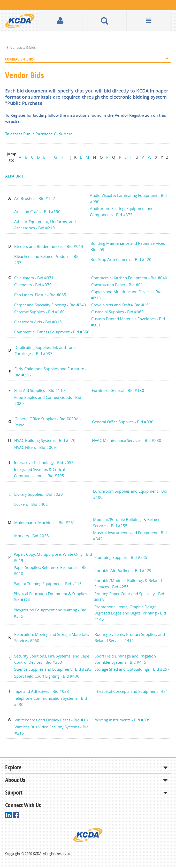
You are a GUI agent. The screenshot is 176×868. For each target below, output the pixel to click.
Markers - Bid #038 (32, 536)
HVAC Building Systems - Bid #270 (45, 440)
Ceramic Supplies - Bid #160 (39, 312)
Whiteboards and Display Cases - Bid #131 (52, 720)
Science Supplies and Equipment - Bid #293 (53, 669)
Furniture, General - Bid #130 (118, 390)
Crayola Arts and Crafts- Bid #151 (121, 305)
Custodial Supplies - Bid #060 (117, 312)
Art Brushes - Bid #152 (35, 198)
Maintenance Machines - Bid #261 (45, 523)
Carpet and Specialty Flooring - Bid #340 (50, 305)
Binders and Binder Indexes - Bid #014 (49, 246)
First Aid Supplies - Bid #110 (40, 390)
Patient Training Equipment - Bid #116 (48, 584)
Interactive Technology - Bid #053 (44, 462)
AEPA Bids (14, 176)
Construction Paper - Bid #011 (118, 285)
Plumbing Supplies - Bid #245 (121, 557)
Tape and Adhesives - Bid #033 (41, 691)
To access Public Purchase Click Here (39, 134)
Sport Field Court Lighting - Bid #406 (47, 676)
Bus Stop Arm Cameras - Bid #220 (121, 259)
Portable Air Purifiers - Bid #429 (123, 570)
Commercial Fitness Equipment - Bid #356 (52, 332)
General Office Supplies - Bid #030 (123, 422)
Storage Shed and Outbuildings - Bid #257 (132, 669)
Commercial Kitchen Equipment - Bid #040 (129, 278)
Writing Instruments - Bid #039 (123, 720)
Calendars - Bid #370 (33, 285)
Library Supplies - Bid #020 (39, 494)
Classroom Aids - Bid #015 (38, 322)
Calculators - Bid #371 (34, 278)
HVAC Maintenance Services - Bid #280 (127, 440)
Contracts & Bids (23, 47)
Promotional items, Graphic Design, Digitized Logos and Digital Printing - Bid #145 (130, 613)
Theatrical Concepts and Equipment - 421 (131, 691)
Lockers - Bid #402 (31, 504)
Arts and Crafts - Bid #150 (37, 212)
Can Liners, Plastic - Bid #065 (40, 295)
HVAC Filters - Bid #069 (35, 447)
